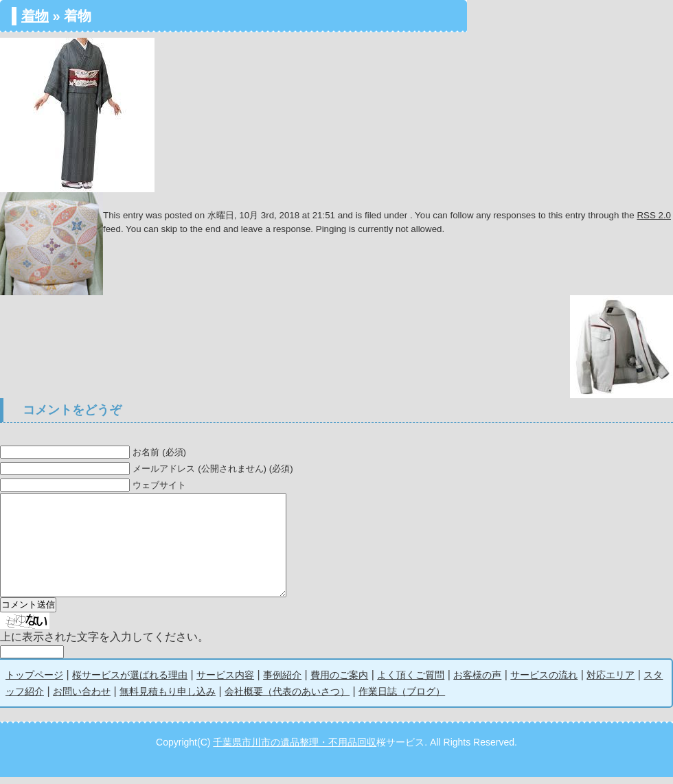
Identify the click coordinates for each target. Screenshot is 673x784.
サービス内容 (225, 682)
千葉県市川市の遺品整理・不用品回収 (295, 749)
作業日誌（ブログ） (402, 698)
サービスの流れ (544, 682)
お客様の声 (477, 682)
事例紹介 (282, 682)
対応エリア (611, 682)
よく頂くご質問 (411, 682)
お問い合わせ (82, 698)
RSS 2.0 (654, 215)
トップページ (34, 682)
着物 (35, 16)
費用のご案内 (339, 682)
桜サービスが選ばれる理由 (130, 682)
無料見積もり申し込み (168, 698)
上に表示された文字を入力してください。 (104, 644)
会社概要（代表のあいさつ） (287, 698)
